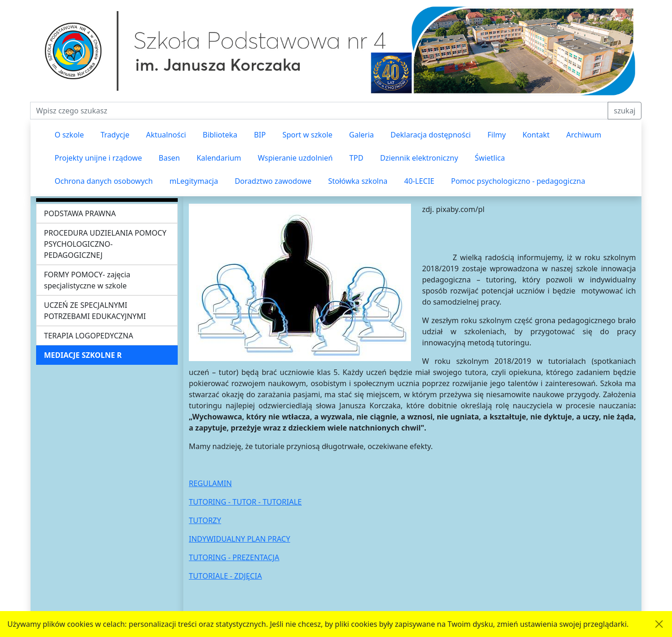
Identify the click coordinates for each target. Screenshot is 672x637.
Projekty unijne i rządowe (98, 158)
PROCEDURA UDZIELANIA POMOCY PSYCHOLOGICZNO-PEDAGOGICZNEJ (105, 244)
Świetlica (490, 158)
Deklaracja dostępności (431, 135)
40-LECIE (419, 181)
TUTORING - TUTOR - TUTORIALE (245, 502)
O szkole (69, 135)
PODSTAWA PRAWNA (80, 213)
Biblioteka (220, 135)
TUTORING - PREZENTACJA (234, 557)
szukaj (625, 111)
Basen (169, 158)
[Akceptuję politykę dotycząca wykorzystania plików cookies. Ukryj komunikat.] (659, 624)
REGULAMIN (210, 483)
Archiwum (584, 135)
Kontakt (536, 135)
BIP (260, 135)
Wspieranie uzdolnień (295, 158)
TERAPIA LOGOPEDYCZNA (89, 336)
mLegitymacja (194, 181)
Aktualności (166, 135)
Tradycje (115, 135)
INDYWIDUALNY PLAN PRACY (240, 539)
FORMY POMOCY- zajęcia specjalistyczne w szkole (87, 280)
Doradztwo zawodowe (273, 181)
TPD (356, 158)
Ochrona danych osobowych (104, 181)
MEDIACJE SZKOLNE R (83, 355)
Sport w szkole (307, 135)
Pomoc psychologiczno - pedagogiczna (518, 181)
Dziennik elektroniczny (419, 158)
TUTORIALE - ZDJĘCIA (225, 576)
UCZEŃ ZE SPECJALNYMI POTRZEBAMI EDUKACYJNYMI (95, 311)
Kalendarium (219, 158)
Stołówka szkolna (358, 181)
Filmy (497, 135)
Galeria (361, 135)
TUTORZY (205, 520)
